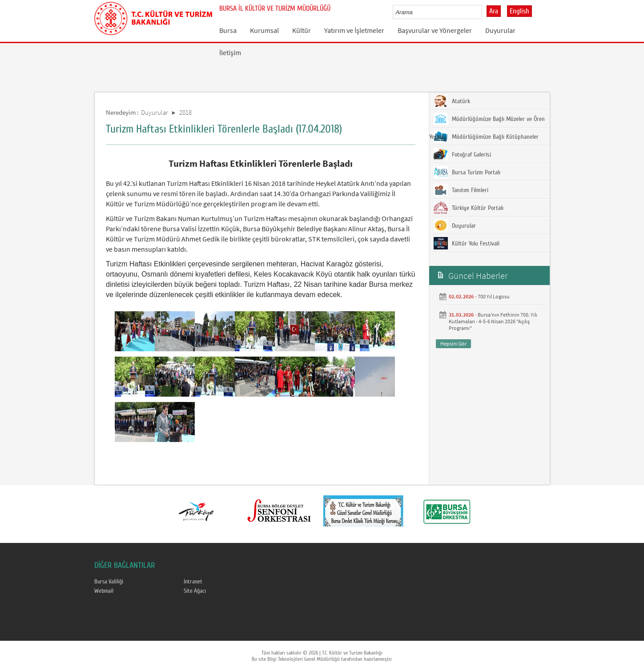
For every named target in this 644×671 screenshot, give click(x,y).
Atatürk (452, 101)
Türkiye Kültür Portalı (469, 208)
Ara (494, 11)
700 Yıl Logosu (494, 296)
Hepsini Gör (453, 344)
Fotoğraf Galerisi (462, 154)
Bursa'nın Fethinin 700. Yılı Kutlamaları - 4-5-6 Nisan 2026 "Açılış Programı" (493, 321)
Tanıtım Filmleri (461, 190)
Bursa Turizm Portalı (467, 172)
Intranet (193, 582)
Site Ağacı (195, 591)
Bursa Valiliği (109, 582)
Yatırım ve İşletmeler (354, 30)
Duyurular (500, 30)
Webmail (104, 591)
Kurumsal (264, 30)
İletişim (230, 52)
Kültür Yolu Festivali (467, 243)
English (519, 11)
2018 (185, 112)
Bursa (228, 30)
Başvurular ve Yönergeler (435, 30)
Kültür (302, 30)
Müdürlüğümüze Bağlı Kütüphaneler (486, 137)
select (485, 12)
